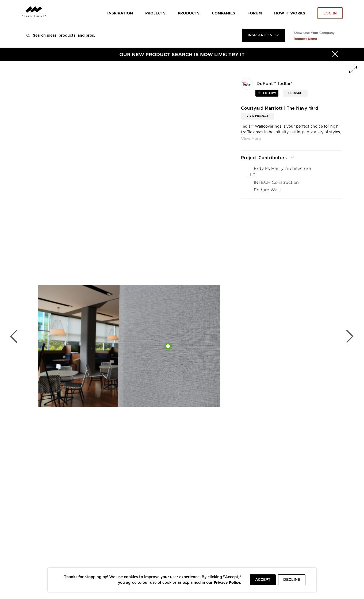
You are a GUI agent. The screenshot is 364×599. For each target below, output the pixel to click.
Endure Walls (268, 190)
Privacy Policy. (227, 582)
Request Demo (305, 39)
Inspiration (120, 13)
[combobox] (264, 35)
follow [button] (269, 93)
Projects (155, 13)
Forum (255, 13)
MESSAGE (295, 93)
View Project (257, 116)
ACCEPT (263, 580)
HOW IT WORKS (290, 13)
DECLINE (292, 580)
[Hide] (335, 54)
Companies (223, 13)
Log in (330, 13)
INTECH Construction (276, 182)
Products (189, 13)
